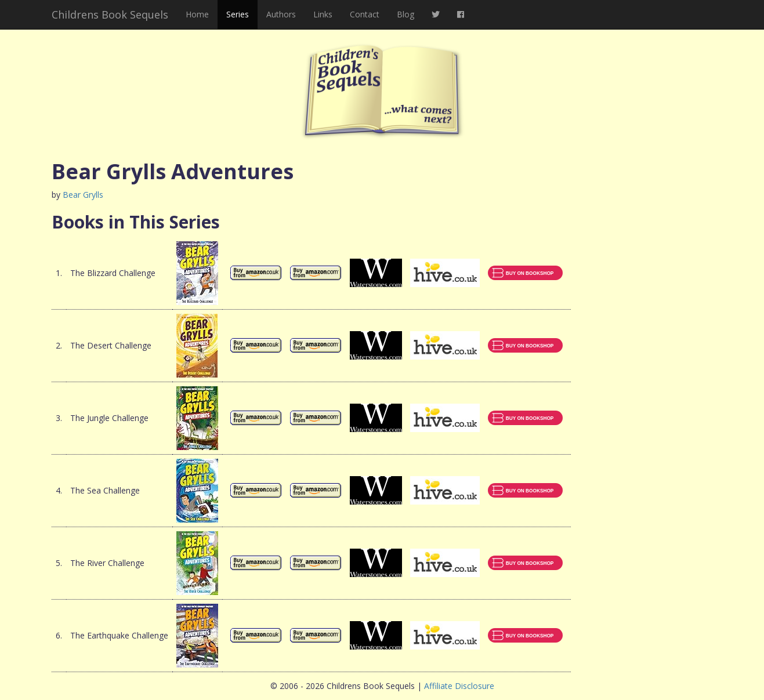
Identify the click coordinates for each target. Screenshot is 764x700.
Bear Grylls (83, 195)
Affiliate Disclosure (459, 686)
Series (238, 14)
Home (197, 14)
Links (323, 14)
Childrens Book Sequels (110, 14)
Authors (281, 14)
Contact (365, 14)
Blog (405, 14)
